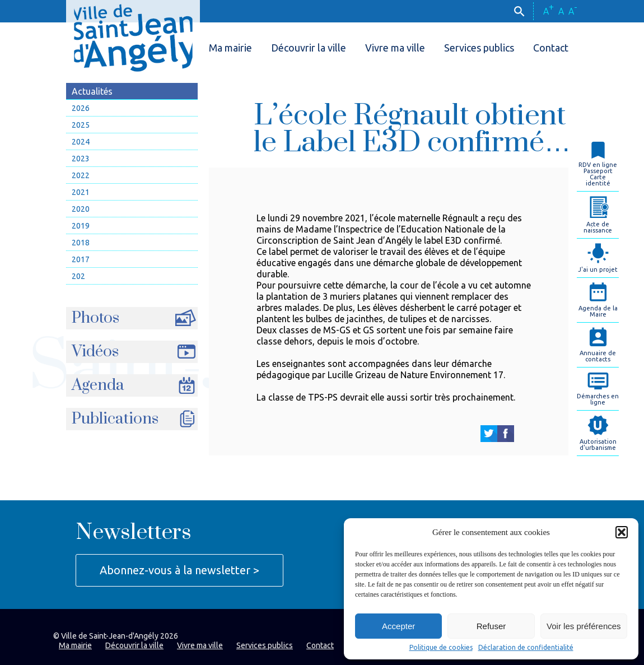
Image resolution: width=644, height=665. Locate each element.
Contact (551, 48)
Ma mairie (230, 48)
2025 (81, 125)
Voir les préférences (584, 626)
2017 (81, 259)
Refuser (491, 626)
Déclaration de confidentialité (526, 648)
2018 (81, 243)
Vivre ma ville (395, 48)
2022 (81, 175)
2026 (81, 108)
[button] (622, 532)
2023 (81, 159)
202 (78, 276)
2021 (81, 192)
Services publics (479, 48)
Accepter (398, 626)
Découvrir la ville (309, 48)
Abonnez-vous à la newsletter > (179, 570)
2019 (81, 226)
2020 (81, 209)
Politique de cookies (441, 648)
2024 (81, 142)
